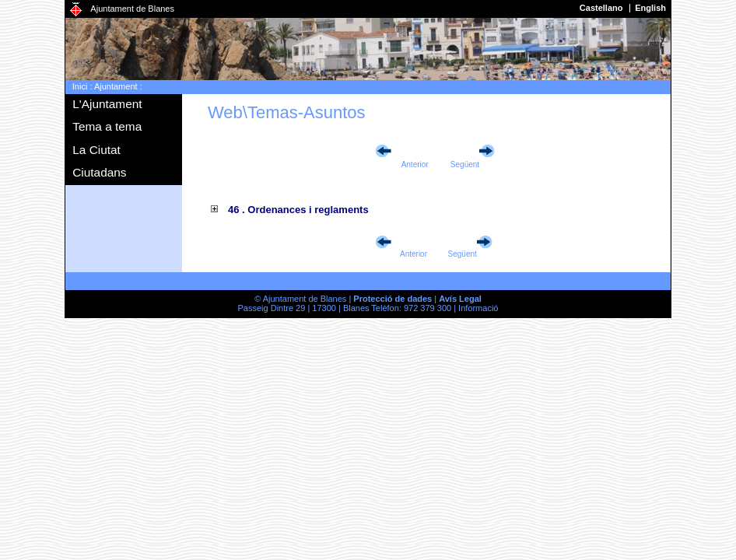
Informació (478, 308)
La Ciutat (96, 150)
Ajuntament (116, 86)
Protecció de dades (393, 299)
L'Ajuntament (107, 104)
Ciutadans (99, 172)
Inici (80, 86)
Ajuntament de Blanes (132, 9)
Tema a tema (107, 126)
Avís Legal (460, 299)
